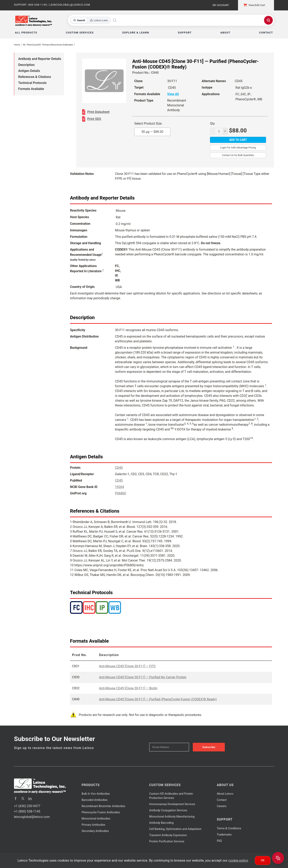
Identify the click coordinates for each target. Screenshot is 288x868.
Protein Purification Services (167, 841)
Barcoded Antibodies (95, 800)
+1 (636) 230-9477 (27, 806)
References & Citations (35, 77)
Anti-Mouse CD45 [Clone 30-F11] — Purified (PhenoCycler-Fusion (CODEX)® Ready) (158, 699)
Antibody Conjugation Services (168, 810)
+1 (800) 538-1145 (27, 811)
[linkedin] (30, 798)
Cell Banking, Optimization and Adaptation (175, 829)
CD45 (119, 468)
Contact (222, 800)
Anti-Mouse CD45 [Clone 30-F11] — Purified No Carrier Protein (143, 677)
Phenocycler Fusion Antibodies (101, 812)
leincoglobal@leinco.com (32, 817)
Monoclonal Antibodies (96, 819)
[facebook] (16, 798)
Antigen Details (29, 71)
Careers (222, 806)
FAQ (219, 841)
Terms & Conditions (229, 828)
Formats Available (31, 89)
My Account (221, 5)
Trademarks (224, 835)
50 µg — (152, 132)
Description (26, 65)
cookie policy (238, 860)
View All (173, 94)
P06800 (120, 493)
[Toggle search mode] (90, 20)
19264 (119, 487)
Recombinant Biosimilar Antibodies (103, 806)
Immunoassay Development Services (172, 804)
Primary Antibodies (93, 825)
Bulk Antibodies (96, 794)
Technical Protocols (32, 83)
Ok (263, 860)
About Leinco (225, 794)
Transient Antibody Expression (168, 835)
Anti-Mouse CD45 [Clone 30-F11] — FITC (127, 666)
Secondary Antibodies (95, 831)
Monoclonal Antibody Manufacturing (172, 817)
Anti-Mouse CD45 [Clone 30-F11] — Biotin (128, 688)
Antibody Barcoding (161, 823)
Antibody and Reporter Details (40, 59)
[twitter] (23, 798)
